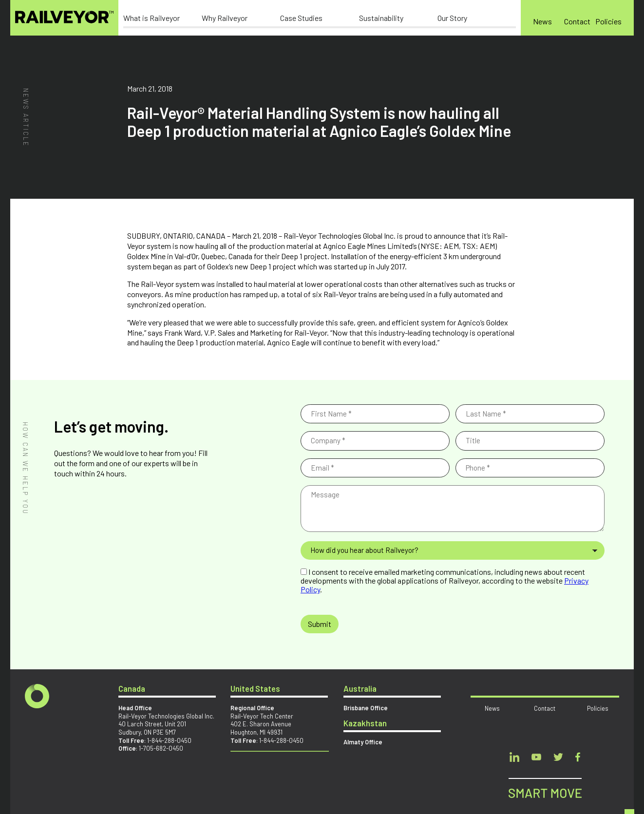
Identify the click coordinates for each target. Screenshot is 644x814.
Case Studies (301, 18)
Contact (577, 21)
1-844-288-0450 (169, 740)
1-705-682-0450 (161, 748)
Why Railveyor (225, 18)
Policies (608, 21)
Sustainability (381, 18)
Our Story (452, 18)
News (542, 21)
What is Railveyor (152, 18)
